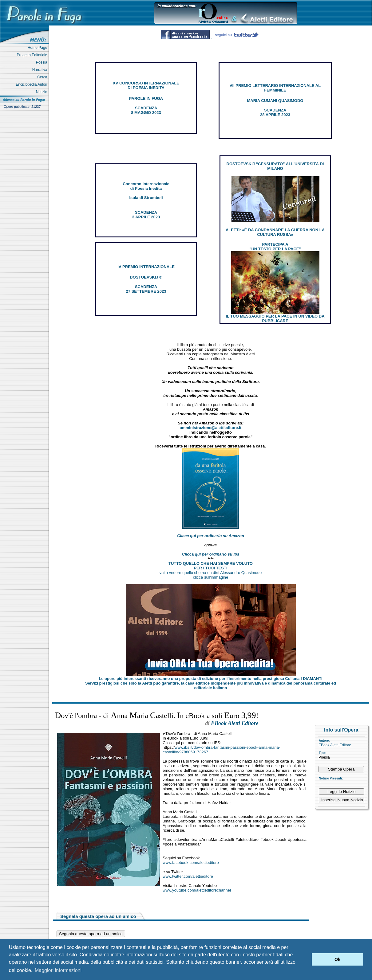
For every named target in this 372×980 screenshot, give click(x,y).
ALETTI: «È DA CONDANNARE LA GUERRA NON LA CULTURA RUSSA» (275, 232)
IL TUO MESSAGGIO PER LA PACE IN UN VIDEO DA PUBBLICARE (275, 318)
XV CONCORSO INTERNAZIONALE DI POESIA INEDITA (146, 85)
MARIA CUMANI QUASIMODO (275, 101)
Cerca (43, 77)
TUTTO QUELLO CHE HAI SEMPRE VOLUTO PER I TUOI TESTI (211, 566)
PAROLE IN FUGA (146, 98)
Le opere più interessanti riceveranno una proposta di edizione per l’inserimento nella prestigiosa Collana (210, 679)
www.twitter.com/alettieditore (188, 876)
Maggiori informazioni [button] (58, 970)
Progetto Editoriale (33, 55)
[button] (305, 959)
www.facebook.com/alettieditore (191, 863)
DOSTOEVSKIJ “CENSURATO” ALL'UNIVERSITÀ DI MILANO (275, 166)
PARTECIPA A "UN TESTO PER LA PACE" (275, 247)
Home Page (38, 48)
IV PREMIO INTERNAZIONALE (146, 267)
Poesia (43, 62)
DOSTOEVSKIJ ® (146, 277)
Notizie (43, 92)
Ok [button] (337, 959)
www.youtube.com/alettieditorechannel (197, 890)
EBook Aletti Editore (335, 745)
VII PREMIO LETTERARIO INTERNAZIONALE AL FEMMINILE (275, 88)
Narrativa (41, 70)
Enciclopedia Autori (32, 84)
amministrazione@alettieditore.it (211, 428)
